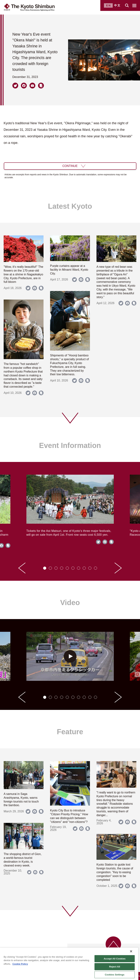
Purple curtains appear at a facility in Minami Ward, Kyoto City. (69, 270)
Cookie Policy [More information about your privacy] (20, 964)
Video (70, 603)
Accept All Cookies (115, 959)
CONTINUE (70, 166)
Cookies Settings (115, 975)
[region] (69, 964)
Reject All (115, 967)
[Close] (131, 951)
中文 (117, 5)
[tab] (45, 568)
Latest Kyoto (70, 206)
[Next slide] (118, 568)
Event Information (70, 445)
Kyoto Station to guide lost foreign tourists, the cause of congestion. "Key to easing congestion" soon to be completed (115, 872)
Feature (70, 732)
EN (109, 5)
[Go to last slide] (22, 568)
